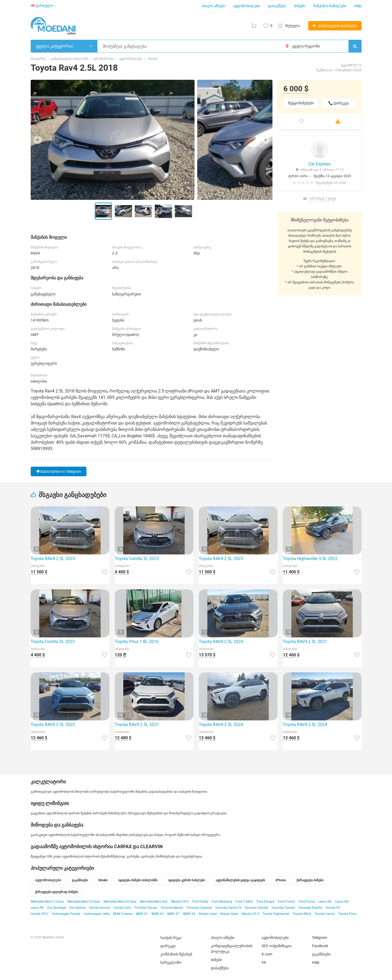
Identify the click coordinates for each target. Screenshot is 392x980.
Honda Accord (100, 908)
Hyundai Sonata (256, 908)
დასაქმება (277, 6)
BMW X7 (173, 914)
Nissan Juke (208, 914)
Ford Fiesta (200, 902)
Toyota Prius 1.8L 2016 (137, 642)
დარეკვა (168, 946)
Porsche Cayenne (199, 908)
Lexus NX (342, 902)
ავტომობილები (247, 6)
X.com (267, 954)
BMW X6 (189, 914)
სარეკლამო (171, 962)
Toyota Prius (347, 914)
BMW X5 (158, 914)
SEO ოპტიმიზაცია (277, 946)
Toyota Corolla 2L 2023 (137, 559)
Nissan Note (229, 914)
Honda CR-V (39, 914)
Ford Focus (307, 902)
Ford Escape (265, 902)
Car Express (320, 164)
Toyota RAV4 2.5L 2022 (53, 725)
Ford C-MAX (244, 902)
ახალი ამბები (213, 6)
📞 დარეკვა (338, 103)
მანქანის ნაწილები (330, 6)
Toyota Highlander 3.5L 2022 (310, 559)
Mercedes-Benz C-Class (47, 902)
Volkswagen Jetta (97, 914)
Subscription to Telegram (59, 471)
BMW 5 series (123, 914)
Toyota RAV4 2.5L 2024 (221, 642)
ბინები (300, 6)
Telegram (320, 938)
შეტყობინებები (301, 103)
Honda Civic (122, 908)
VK (264, 962)
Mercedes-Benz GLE (154, 902)
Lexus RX (37, 908)
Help (358, 6)
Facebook (320, 946)
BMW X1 (142, 914)
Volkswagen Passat (66, 914)
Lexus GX (325, 902)
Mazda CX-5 (250, 914)
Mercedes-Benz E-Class (84, 902)
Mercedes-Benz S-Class (120, 902)
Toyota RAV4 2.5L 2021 (305, 642)
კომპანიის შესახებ (176, 954)
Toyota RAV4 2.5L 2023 (53, 559)
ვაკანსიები (321, 954)
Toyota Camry (325, 914)
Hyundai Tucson (283, 908)
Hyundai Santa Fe (228, 908)
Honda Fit (333, 908)
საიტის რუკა (171, 938)
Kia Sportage (57, 908)
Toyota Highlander (276, 914)
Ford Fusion (286, 902)
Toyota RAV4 (302, 914)
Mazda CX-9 (180, 902)
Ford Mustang (222, 902)
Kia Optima (78, 908)
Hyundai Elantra (310, 908)
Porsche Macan (172, 908)
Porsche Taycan (146, 908)
